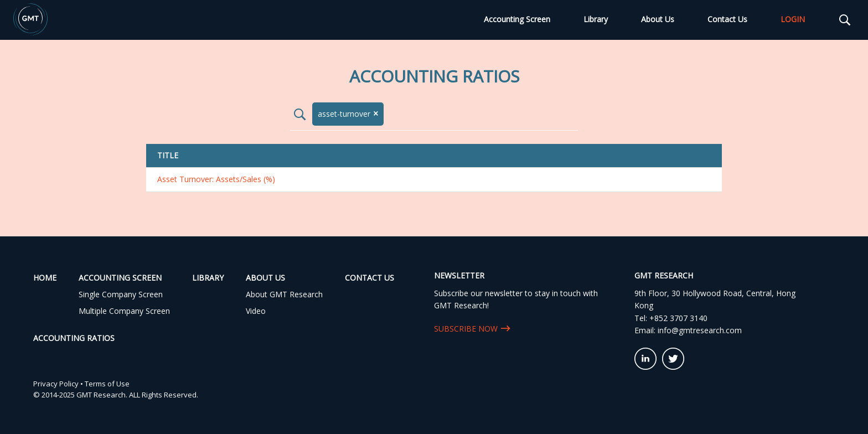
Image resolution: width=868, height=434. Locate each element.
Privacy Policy (56, 384)
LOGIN (793, 19)
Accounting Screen (517, 19)
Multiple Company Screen (124, 311)
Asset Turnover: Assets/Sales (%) (216, 179)
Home (45, 278)
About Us (658, 19)
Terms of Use (107, 384)
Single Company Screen (121, 294)
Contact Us (727, 19)
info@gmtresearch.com (700, 330)
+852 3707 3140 (678, 318)
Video (256, 311)
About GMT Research (284, 294)
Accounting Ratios (74, 338)
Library (596, 19)
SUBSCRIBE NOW (466, 329)
